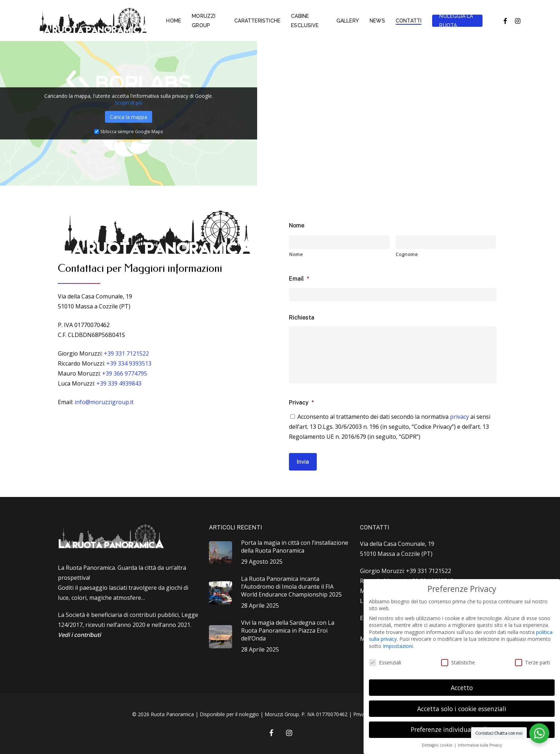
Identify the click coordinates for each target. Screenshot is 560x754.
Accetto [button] (462, 688)
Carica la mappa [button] (129, 117)
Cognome (407, 254)
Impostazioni (398, 646)
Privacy (301, 403)
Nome (297, 225)
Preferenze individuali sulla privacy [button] (462, 729)
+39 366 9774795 (125, 373)
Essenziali (385, 662)
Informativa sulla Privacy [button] (480, 745)
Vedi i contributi (79, 635)
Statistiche (458, 662)
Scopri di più (129, 102)
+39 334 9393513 (129, 363)
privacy (459, 417)
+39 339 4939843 (119, 383)
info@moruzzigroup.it (104, 402)
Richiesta (302, 318)
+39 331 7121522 (126, 353)
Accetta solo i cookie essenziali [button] (462, 709)
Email (299, 279)
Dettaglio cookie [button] (438, 745)
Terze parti (532, 662)
